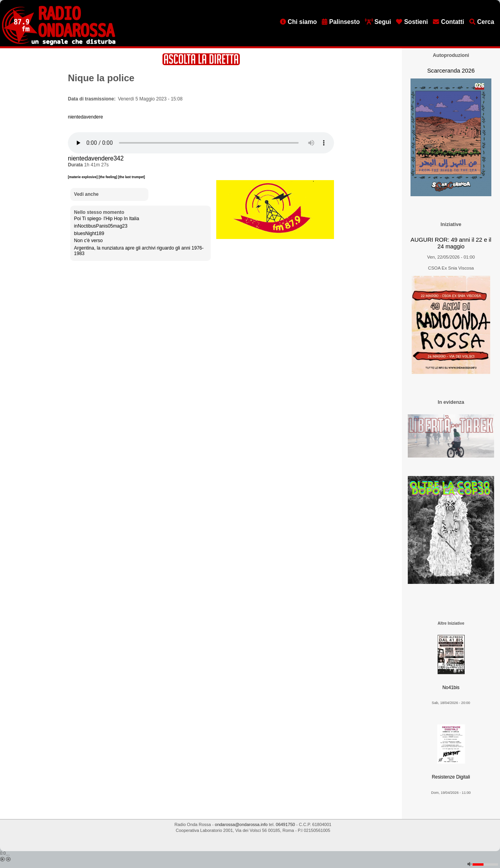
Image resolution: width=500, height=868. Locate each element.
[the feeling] (108, 177)
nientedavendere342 (96, 158)
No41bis (451, 687)
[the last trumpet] (131, 177)
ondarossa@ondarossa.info (241, 824)
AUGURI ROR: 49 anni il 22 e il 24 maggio (451, 243)
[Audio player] (201, 143)
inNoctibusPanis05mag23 (101, 226)
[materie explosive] (83, 177)
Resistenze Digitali (451, 777)
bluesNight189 (89, 233)
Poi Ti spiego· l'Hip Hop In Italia (107, 219)
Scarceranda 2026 (451, 71)
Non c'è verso (89, 241)
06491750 (286, 824)
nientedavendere (85, 117)
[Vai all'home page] (59, 44)
